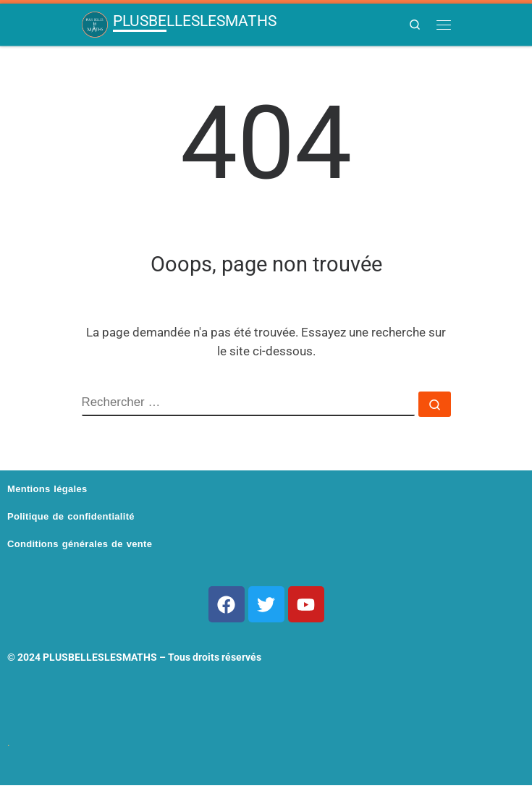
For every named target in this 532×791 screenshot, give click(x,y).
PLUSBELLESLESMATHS (100, 657)
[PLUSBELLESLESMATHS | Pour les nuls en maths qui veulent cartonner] (95, 25)
